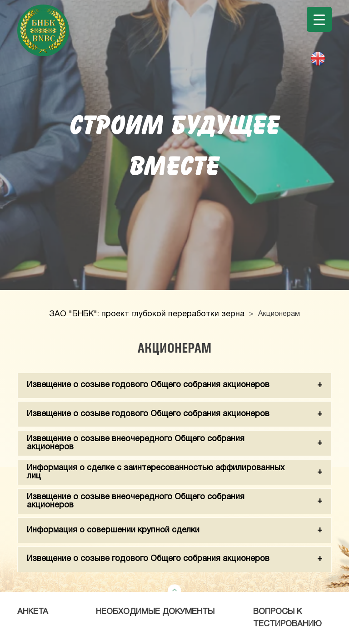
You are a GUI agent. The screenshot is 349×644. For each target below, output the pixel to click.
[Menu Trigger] (319, 19)
